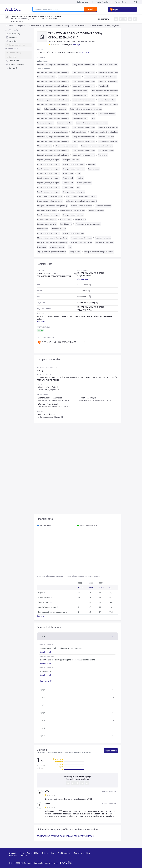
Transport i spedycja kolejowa (74, 192)
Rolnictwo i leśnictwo (103, 206)
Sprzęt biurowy (75, 252)
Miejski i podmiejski (84, 183)
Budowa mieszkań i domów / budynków (105, 26)
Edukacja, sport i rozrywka (47, 219)
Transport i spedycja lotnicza (73, 233)
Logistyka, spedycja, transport (48, 160)
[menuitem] (18, 34)
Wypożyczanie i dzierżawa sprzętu (88, 224)
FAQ (136, 2)
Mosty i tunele (104, 86)
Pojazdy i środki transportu (47, 210)
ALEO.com (9, 26)
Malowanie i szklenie (106, 137)
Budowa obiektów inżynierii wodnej (111, 104)
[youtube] (110, 857)
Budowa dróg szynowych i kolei (110, 81)
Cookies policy (64, 853)
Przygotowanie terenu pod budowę (111, 141)
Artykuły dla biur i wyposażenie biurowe (52, 252)
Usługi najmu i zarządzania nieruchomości (81, 201)
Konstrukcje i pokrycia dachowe (110, 127)
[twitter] (128, 857)
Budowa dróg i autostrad (46, 77)
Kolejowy (80, 178)
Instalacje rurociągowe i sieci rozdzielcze (107, 95)
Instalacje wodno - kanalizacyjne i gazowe (53, 132)
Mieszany (92, 164)
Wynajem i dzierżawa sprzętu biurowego (99, 252)
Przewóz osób (68, 173)
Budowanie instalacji (80, 91)
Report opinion (111, 751)
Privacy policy (48, 853)
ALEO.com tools (121, 2)
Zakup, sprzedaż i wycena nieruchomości (81, 196)
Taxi (78, 187)
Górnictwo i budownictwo (105, 242)
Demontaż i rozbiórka (106, 150)
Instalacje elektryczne (45, 123)
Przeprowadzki (94, 169)
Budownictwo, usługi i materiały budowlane (45, 26)
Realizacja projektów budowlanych (111, 72)
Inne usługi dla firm (59, 229)
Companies (21, 26)
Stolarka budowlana (45, 146)
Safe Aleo (13, 856)
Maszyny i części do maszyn (81, 206)
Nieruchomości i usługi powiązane (50, 196)
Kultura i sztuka (66, 219)
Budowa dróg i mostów (107, 100)
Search (90, 9)
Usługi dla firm (43, 229)
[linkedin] (119, 857)
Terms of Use (33, 853)
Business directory (83, 2)
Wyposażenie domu (57, 247)
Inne (39, 109)
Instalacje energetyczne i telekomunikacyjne (108, 91)
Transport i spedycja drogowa (74, 164)
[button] (77, 636)
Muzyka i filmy (80, 219)
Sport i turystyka (66, 224)
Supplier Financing (102, 2)
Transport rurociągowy (71, 160)
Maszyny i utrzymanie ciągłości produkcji (52, 206)
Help (22, 853)
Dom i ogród (42, 247)
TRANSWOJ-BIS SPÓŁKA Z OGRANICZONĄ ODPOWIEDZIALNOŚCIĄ (66, 836)
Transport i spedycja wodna (73, 215)
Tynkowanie (103, 155)
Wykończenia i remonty (107, 114)
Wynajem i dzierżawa (96, 210)
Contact (13, 853)
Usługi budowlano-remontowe (75, 26)
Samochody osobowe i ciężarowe (73, 210)
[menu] (18, 49)
